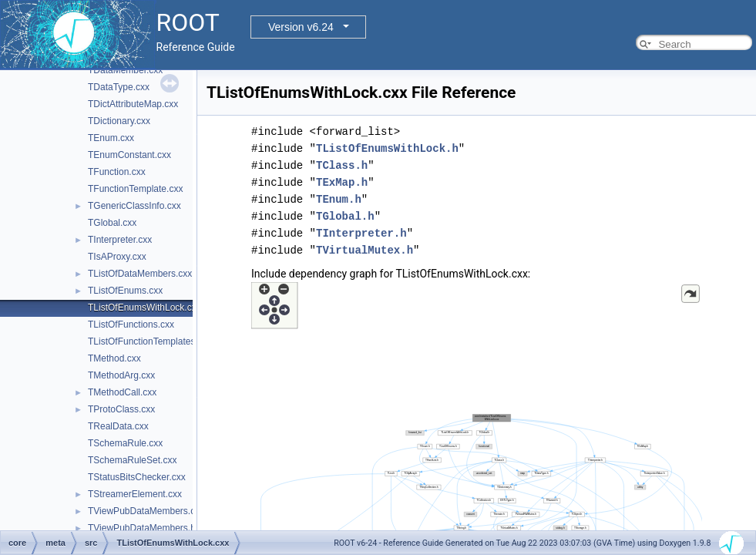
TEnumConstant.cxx (129, 155)
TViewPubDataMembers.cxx (146, 511)
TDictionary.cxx (119, 121)
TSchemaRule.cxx (125, 443)
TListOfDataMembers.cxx (140, 274)
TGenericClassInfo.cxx (134, 206)
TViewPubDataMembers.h (142, 528)
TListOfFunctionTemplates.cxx (150, 341)
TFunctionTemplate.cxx (135, 189)
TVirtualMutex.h (365, 250)
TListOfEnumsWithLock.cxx (144, 308)
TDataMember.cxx (125, 70)
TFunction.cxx (117, 172)
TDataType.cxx (119, 87)
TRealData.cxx (118, 426)
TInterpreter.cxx (120, 240)
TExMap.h (342, 182)
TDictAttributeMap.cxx (133, 104)
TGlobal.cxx (112, 223)
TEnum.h (339, 199)
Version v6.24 (301, 27)
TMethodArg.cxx (121, 375)
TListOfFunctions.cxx (131, 325)
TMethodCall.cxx (122, 392)
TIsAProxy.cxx (117, 257)
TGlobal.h (345, 216)
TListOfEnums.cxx (125, 291)
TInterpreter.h (361, 233)
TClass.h (342, 165)
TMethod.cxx (114, 358)
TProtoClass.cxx (121, 409)
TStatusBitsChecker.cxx (137, 477)
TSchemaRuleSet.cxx (132, 460)
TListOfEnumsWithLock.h (387, 148)
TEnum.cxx (111, 138)
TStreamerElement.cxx (135, 494)
